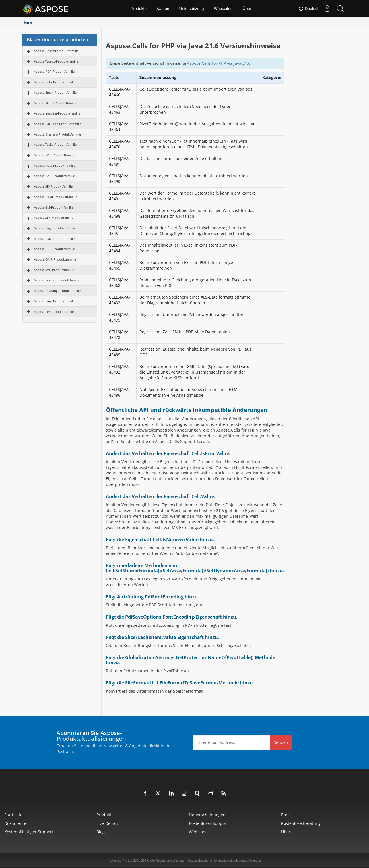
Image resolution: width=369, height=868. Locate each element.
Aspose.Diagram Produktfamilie (57, 134)
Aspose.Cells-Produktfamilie (55, 82)
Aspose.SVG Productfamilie (54, 270)
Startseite (13, 815)
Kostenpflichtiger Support (29, 832)
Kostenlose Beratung (301, 823)
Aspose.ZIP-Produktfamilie (53, 217)
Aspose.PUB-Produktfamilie (54, 249)
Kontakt (255, 861)
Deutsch (306, 9)
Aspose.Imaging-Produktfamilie (57, 113)
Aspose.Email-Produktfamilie (55, 92)
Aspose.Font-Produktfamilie (55, 301)
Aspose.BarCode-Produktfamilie (58, 124)
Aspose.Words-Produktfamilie (56, 61)
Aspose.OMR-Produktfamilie (55, 259)
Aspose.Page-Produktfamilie (55, 228)
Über (247, 9)
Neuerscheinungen (207, 815)
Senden (281, 742)
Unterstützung (191, 9)
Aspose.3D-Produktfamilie (53, 186)
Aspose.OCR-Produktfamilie (54, 155)
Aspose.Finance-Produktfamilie (57, 280)
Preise (287, 815)
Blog (101, 832)
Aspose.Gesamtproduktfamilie (56, 51)
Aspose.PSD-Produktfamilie (54, 239)
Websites (198, 832)
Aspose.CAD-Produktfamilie (54, 176)
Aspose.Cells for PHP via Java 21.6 (219, 63)
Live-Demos (107, 823)
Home (27, 22)
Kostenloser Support (208, 823)
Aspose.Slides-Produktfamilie (55, 103)
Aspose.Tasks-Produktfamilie (55, 144)
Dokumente (15, 823)
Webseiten (223, 9)
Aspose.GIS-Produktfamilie (54, 207)
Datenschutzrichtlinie (202, 861)
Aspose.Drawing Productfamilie (57, 291)
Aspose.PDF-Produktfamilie (54, 71)
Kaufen (163, 9)
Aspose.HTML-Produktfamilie (55, 197)
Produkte (139, 9)
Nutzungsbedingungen (233, 861)
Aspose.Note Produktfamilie (55, 166)
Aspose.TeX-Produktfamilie (54, 312)
